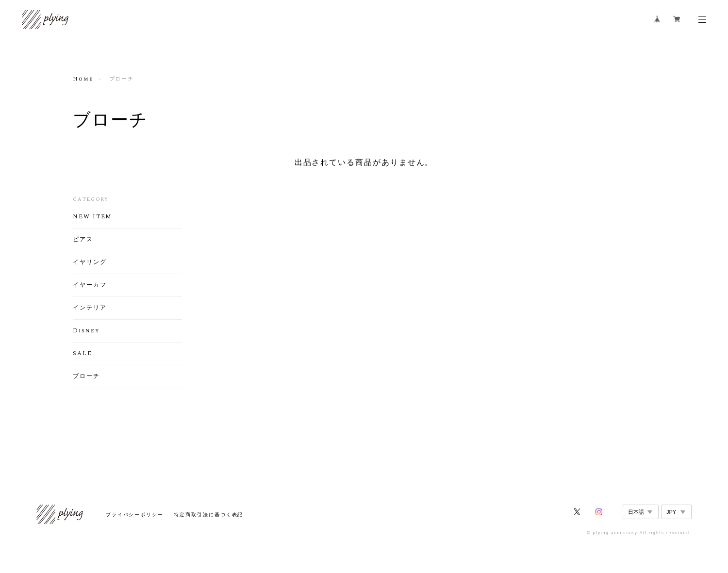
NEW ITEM (92, 217)
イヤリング (90, 262)
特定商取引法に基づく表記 (208, 515)
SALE (83, 354)
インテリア (90, 308)
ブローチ (86, 377)
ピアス (83, 240)
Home (83, 79)
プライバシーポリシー (135, 515)
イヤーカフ (90, 285)
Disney (86, 331)
